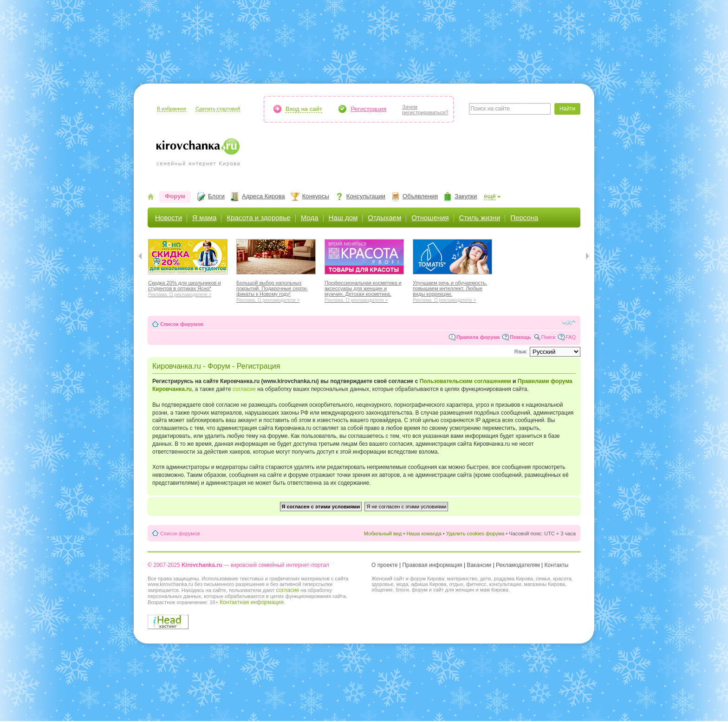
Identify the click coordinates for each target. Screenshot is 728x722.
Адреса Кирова (263, 196)
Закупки (466, 196)
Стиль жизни (480, 218)
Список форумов (182, 324)
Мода (310, 218)
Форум (175, 196)
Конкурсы (316, 196)
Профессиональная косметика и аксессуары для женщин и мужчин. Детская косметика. (364, 290)
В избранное (172, 109)
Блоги (216, 196)
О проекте (385, 565)
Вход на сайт (304, 109)
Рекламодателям (518, 565)
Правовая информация (432, 565)
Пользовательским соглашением (465, 381)
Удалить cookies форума (475, 533)
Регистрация (368, 109)
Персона (524, 218)
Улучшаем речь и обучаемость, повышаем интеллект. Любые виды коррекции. (452, 290)
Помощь (520, 337)
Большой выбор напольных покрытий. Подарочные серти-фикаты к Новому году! (276, 290)
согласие (244, 389)
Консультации (366, 196)
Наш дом (343, 218)
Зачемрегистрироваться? (425, 110)
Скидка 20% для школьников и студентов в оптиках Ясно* (188, 287)
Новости (169, 218)
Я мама (204, 218)
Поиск (548, 337)
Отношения (430, 218)
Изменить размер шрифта (569, 322)
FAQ (571, 337)
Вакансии (479, 565)
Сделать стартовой (218, 109)
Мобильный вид (383, 533)
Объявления (420, 196)
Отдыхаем (384, 218)
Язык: (521, 351)
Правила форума (478, 337)
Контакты (557, 565)
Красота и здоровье (258, 218)
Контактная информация (252, 602)
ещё (490, 196)
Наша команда (424, 533)
